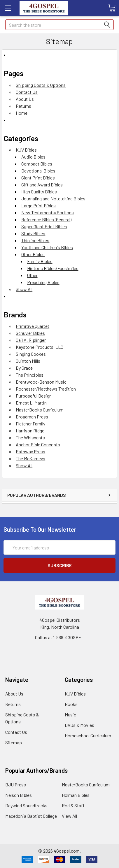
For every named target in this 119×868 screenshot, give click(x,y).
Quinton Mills (28, 361)
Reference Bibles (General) (46, 219)
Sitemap (14, 742)
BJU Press (16, 785)
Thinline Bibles (35, 240)
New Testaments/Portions (48, 212)
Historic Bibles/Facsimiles (53, 268)
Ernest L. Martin (31, 403)
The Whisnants (30, 437)
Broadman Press (32, 417)
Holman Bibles (76, 795)
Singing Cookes (31, 354)
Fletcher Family (30, 424)
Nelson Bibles (19, 795)
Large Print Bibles (38, 205)
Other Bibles (33, 254)
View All (69, 816)
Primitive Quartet (33, 326)
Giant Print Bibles (38, 178)
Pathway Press (30, 451)
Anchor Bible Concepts (38, 444)
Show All (24, 289)
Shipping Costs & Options (41, 85)
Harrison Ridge (30, 431)
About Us (25, 99)
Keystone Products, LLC (40, 347)
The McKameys (30, 458)
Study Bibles (33, 233)
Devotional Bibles (38, 171)
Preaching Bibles (43, 282)
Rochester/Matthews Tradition (46, 389)
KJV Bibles (26, 150)
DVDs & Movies (79, 725)
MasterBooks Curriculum (40, 410)
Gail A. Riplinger (31, 340)
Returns (23, 106)
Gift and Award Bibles (42, 185)
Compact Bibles (37, 164)
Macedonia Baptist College (31, 816)
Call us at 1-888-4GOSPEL (60, 637)
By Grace (24, 368)
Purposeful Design (34, 396)
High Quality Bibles (39, 192)
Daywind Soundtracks (26, 805)
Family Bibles (40, 261)
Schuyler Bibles (30, 333)
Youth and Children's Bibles (47, 247)
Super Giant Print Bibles (44, 226)
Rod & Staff (73, 805)
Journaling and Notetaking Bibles (53, 198)
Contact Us (27, 92)
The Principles (30, 375)
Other (32, 275)
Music (70, 715)
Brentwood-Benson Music (41, 382)
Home (22, 113)
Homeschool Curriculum (88, 735)
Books (71, 704)
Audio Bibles (33, 157)
